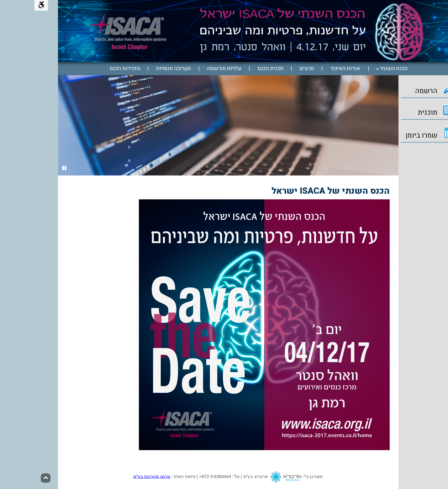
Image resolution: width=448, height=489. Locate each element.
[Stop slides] (30, 169)
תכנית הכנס (236, 69)
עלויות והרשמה (190, 69)
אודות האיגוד (311, 69)
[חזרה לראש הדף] (11, 478)
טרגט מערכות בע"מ (117, 476)
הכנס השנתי (359, 69)
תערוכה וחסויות (139, 69)
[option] (194, 125)
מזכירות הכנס (90, 69)
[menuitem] (358, 69)
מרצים (272, 69)
